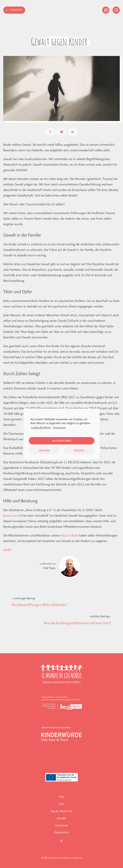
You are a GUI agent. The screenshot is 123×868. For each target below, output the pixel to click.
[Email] (62, 132)
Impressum (62, 825)
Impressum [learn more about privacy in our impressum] (59, 427)
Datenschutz (61, 832)
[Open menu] (116, 10)
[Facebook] (50, 132)
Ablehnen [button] (44, 451)
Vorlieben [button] (79, 451)
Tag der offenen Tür (61, 811)
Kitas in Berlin (70, 535)
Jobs (61, 804)
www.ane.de (12, 515)
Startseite (16, 10)
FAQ (62, 797)
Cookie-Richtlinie (41, 427)
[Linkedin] (73, 132)
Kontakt (62, 818)
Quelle (7, 550)
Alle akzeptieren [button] (62, 441)
